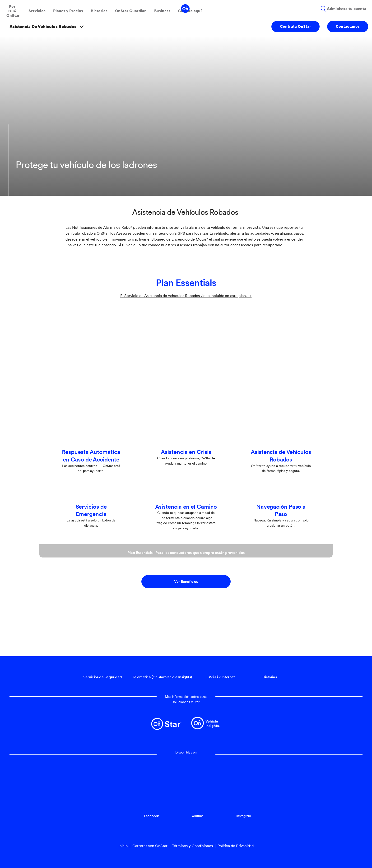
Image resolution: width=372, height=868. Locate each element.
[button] (102, 227)
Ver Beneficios (186, 582)
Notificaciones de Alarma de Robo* (102, 227)
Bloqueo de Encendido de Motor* (180, 239)
